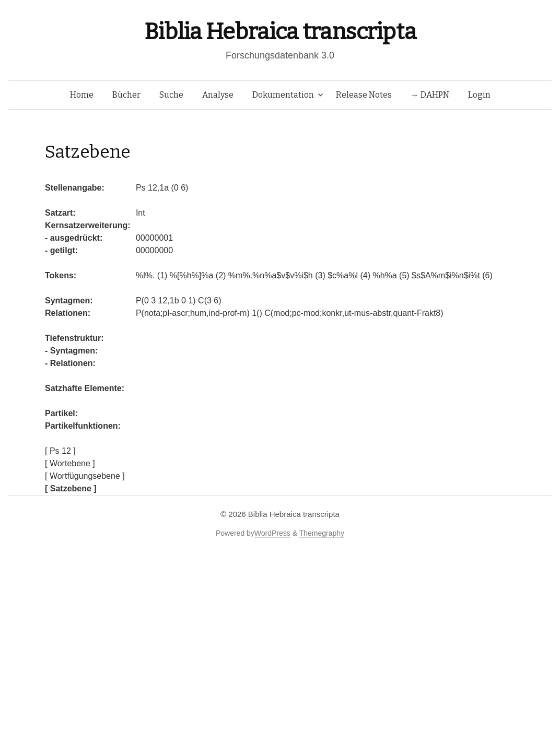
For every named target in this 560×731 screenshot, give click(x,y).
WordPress (272, 533)
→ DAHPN (430, 95)
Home (82, 95)
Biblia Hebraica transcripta (280, 32)
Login (479, 95)
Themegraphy (322, 533)
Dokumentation (283, 95)
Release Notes (364, 95)
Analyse (218, 95)
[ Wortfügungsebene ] (85, 476)
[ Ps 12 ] (60, 451)
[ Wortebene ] (70, 463)
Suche (171, 95)
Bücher (126, 95)
